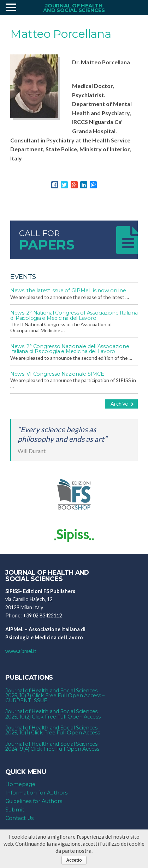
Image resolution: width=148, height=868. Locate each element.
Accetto (74, 860)
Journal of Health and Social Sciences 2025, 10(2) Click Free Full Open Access (53, 714)
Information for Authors (36, 793)
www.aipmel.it (21, 651)
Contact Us (19, 818)
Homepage (20, 784)
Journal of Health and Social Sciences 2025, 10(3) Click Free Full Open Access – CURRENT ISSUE (55, 696)
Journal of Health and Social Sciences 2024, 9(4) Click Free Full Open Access (52, 746)
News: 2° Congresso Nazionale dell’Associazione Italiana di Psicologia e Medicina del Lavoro (70, 349)
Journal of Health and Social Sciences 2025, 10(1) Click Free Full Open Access (53, 730)
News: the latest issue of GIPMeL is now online (68, 291)
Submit (15, 810)
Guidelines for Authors (34, 801)
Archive (122, 404)
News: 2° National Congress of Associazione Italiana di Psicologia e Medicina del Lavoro (74, 315)
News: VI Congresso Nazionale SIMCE (57, 374)
